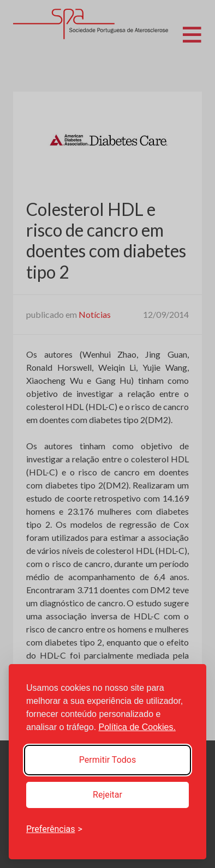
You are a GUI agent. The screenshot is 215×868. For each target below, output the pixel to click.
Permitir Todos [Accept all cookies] (107, 760)
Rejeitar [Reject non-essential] (107, 795)
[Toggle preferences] (54, 829)
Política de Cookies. (137, 727)
